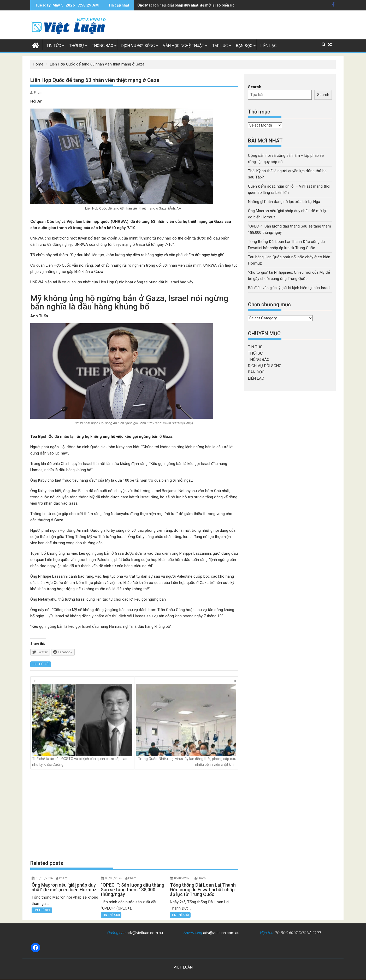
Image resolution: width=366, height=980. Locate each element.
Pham (38, 93)
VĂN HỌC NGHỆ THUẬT (184, 46)
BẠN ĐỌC (244, 46)
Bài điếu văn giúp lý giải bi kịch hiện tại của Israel (289, 288)
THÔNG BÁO (103, 46)
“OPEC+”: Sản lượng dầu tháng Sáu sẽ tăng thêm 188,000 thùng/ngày (196, 5)
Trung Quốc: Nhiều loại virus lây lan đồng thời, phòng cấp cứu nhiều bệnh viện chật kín (186, 725)
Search (255, 87)
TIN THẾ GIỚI (41, 664)
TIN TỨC (54, 46)
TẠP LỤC (220, 46)
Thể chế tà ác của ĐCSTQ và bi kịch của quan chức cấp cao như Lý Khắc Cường (82, 725)
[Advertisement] (134, 814)
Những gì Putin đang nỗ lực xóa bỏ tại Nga (284, 202)
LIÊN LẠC (269, 46)
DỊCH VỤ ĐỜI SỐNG (138, 46)
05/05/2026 (44, 878)
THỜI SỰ (76, 46)
